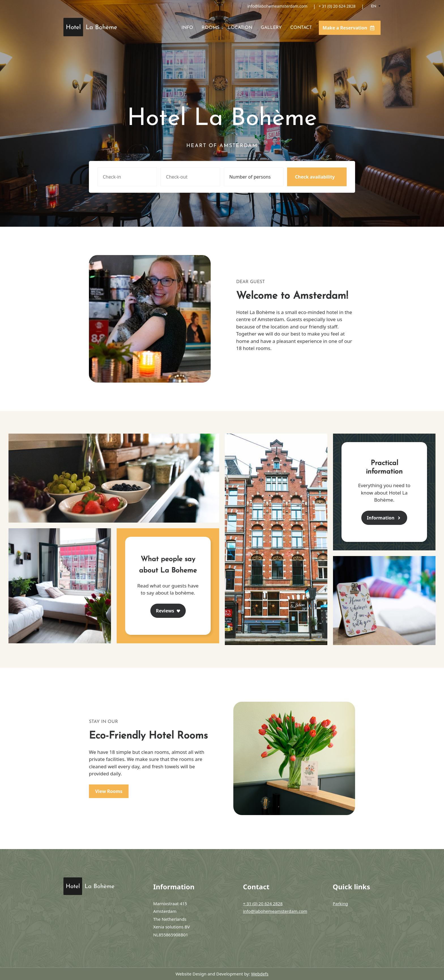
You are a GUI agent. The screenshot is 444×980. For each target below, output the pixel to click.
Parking (340, 903)
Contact (301, 28)
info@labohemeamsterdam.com (277, 6)
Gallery (271, 28)
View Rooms (109, 791)
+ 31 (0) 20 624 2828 (337, 6)
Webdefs (260, 974)
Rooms (211, 28)
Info (187, 28)
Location (240, 28)
